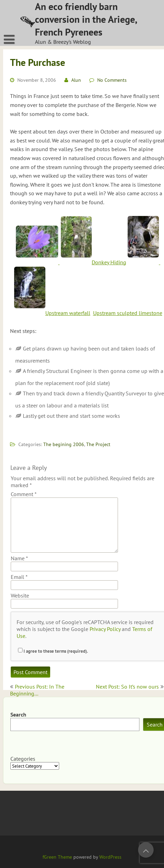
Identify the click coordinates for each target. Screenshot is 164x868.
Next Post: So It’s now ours (127, 687)
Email (19, 577)
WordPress (110, 857)
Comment (24, 494)
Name (19, 558)
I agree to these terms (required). (53, 651)
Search (18, 714)
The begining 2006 (64, 444)
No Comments (112, 80)
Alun (76, 80)
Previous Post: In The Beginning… (37, 690)
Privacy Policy (105, 629)
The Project (98, 444)
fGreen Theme (57, 857)
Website (20, 595)
